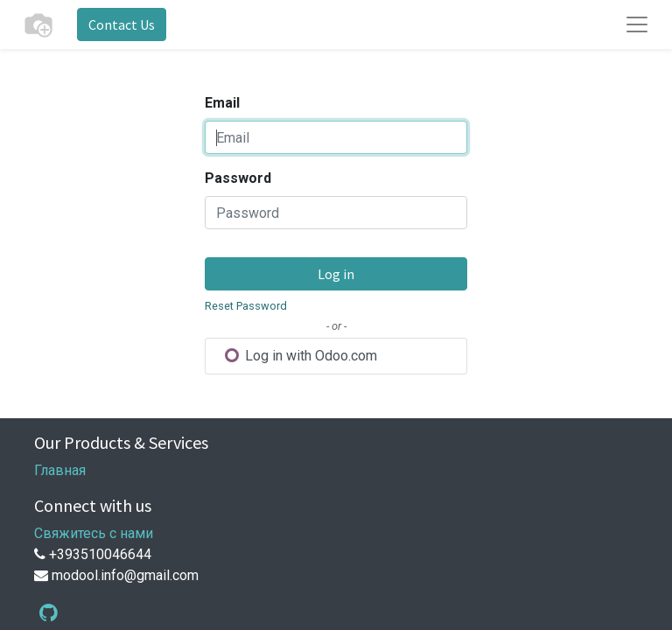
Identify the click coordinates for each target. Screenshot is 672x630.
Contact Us (122, 24)
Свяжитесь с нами (94, 533)
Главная (60, 470)
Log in (336, 274)
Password (238, 178)
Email (222, 103)
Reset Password (246, 306)
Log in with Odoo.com (301, 356)
